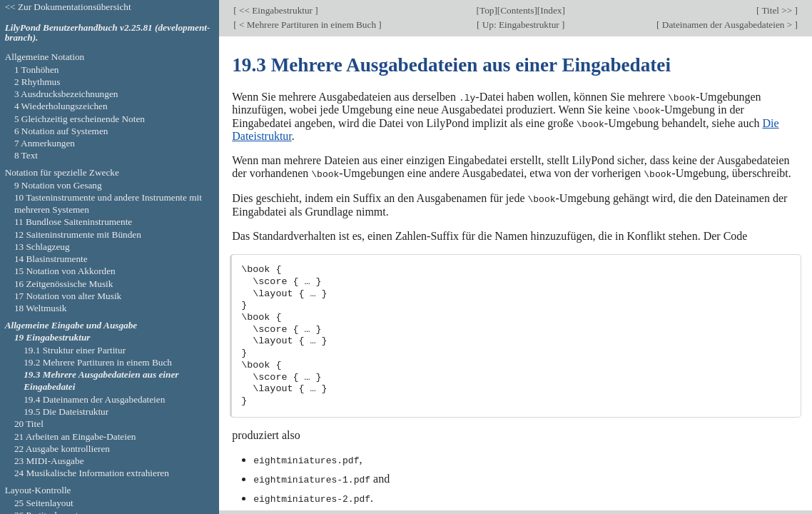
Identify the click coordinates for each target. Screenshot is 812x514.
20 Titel (29, 424)
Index (551, 10)
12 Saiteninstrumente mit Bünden (78, 235)
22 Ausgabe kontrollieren (62, 449)
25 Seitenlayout (44, 503)
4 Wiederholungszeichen (61, 106)
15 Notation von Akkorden (65, 271)
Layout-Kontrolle (38, 490)
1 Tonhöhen (37, 70)
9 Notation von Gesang (58, 185)
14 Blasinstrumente (51, 259)
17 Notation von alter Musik (68, 296)
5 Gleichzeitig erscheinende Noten (80, 119)
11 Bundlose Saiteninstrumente (73, 222)
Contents (517, 10)
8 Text (26, 155)
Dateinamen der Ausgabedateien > (727, 25)
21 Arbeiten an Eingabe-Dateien (75, 437)
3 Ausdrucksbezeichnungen (66, 94)
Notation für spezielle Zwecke (62, 172)
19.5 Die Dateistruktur (66, 412)
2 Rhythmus (37, 82)
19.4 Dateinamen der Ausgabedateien (94, 399)
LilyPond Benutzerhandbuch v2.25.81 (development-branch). (108, 33)
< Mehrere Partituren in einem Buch (308, 25)
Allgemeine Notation (45, 57)
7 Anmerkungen (45, 143)
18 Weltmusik (41, 308)
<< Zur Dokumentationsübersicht (68, 7)
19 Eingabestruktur (52, 337)
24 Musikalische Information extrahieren (92, 473)
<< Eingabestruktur (276, 10)
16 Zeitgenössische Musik (64, 284)
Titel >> (777, 10)
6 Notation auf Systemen (61, 131)
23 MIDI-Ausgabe (49, 461)
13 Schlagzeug (42, 247)
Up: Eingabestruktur (521, 25)
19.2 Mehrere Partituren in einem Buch (98, 362)
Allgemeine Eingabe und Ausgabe (71, 325)
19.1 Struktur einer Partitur (75, 350)
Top (487, 10)
